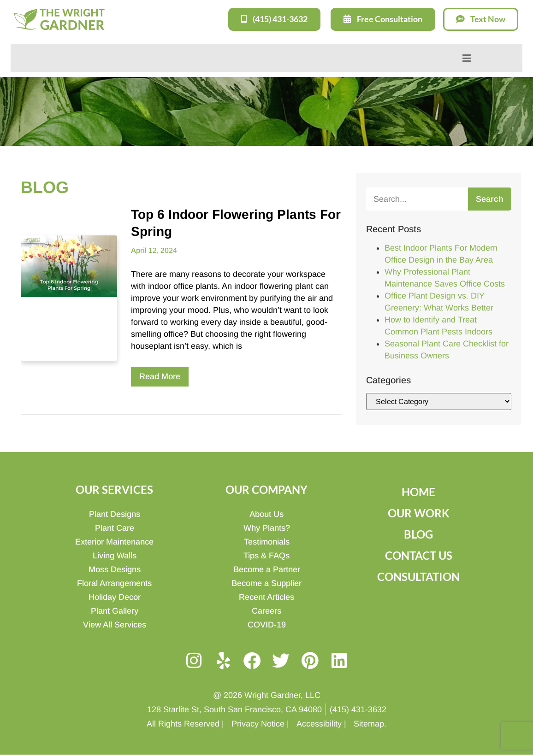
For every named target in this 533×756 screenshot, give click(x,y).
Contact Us (419, 555)
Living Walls (115, 555)
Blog (418, 534)
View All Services (115, 624)
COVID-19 (267, 624)
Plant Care (115, 527)
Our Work (419, 513)
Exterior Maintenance (114, 541)
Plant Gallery (115, 610)
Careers (266, 610)
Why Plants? (267, 527)
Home (418, 491)
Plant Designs (115, 514)
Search (490, 199)
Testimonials (267, 541)
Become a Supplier (266, 583)
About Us (266, 514)
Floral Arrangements (114, 583)
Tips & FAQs (266, 555)
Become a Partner (267, 569)
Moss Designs (115, 569)
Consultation (418, 576)
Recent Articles (266, 597)
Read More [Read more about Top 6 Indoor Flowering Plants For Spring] (160, 376)
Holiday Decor (115, 597)
